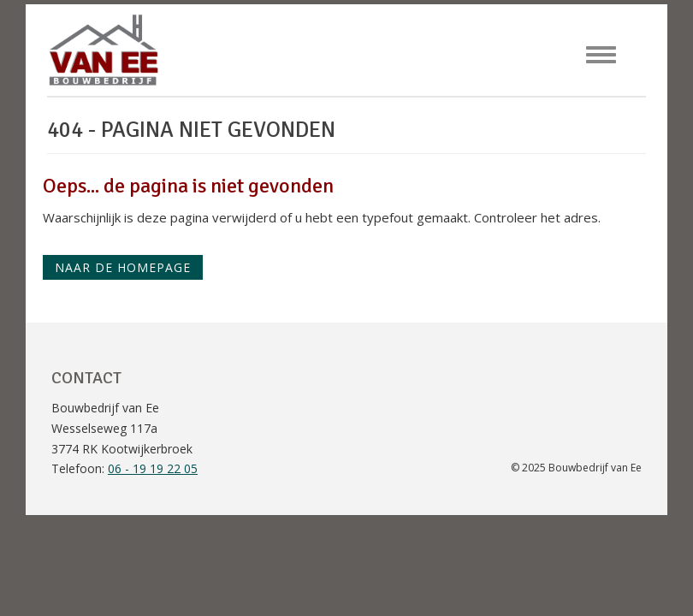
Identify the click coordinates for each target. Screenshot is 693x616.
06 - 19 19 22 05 (153, 468)
